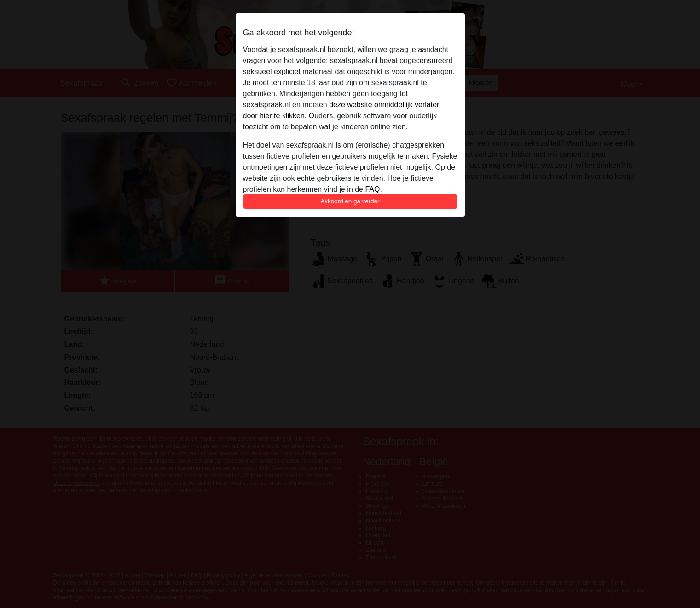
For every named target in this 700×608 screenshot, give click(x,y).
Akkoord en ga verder (350, 201)
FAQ (372, 189)
